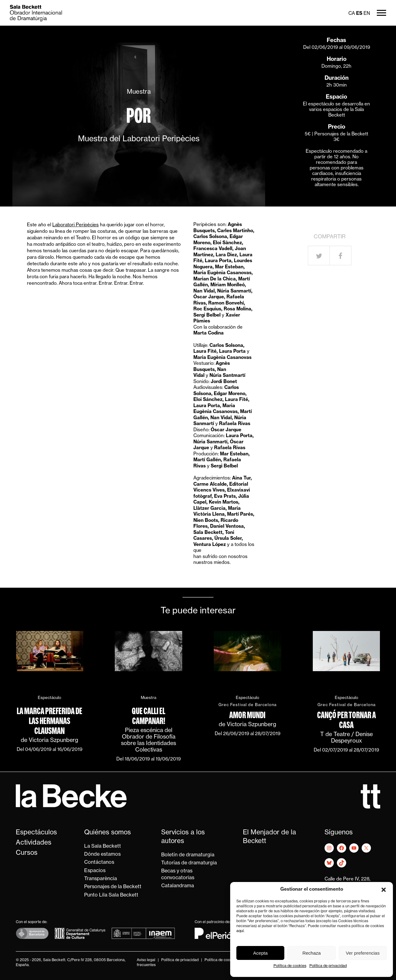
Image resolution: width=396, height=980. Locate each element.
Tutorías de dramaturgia (189, 863)
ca (352, 14)
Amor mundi (247, 715)
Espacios (95, 871)
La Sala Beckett (103, 846)
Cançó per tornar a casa (346, 720)
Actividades (34, 843)
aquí (240, 931)
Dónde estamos (102, 854)
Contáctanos (99, 863)
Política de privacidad (328, 966)
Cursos (27, 853)
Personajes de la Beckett (113, 887)
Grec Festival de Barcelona (247, 705)
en (367, 14)
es (359, 14)
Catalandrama (178, 886)
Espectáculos (36, 833)
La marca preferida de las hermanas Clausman (49, 721)
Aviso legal (146, 960)
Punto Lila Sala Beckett (111, 895)
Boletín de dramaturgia (188, 855)
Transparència (101, 879)
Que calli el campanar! (148, 716)
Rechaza (311, 953)
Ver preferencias (363, 953)
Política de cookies (290, 966)
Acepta (260, 953)
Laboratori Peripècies (75, 225)
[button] (384, 890)
